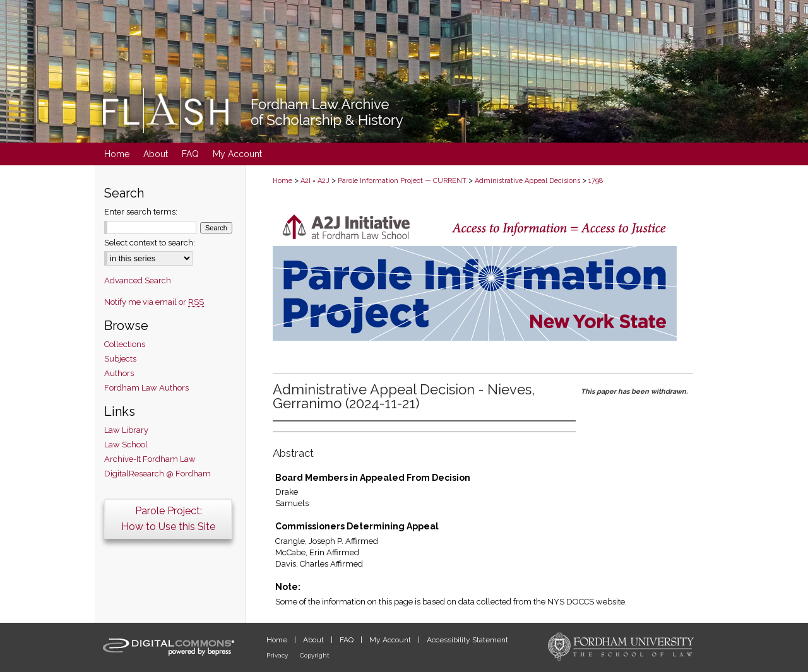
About (314, 640)
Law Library (126, 430)
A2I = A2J (315, 181)
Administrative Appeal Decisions (527, 181)
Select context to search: (150, 243)
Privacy (278, 655)
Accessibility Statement (467, 640)
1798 (596, 181)
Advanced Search (138, 280)
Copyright (315, 655)
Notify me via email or (154, 302)
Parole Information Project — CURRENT (402, 181)
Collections (125, 344)
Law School (126, 445)
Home (282, 181)
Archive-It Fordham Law (150, 459)
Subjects (120, 359)
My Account (391, 640)
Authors (119, 373)
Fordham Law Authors (146, 388)
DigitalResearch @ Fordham (157, 474)
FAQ (348, 640)
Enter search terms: (141, 212)
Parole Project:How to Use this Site (168, 519)
